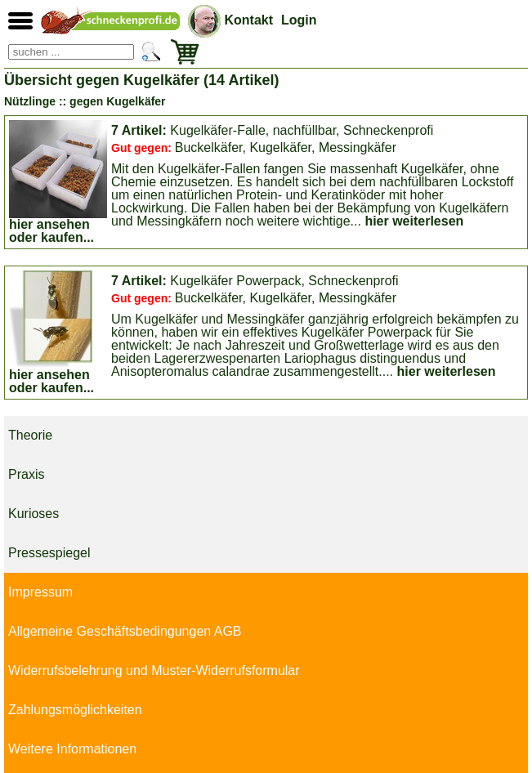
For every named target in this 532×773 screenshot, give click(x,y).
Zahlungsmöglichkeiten (75, 710)
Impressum (40, 592)
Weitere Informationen (72, 749)
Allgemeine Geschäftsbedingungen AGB (125, 631)
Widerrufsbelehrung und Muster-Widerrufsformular (154, 670)
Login (299, 20)
